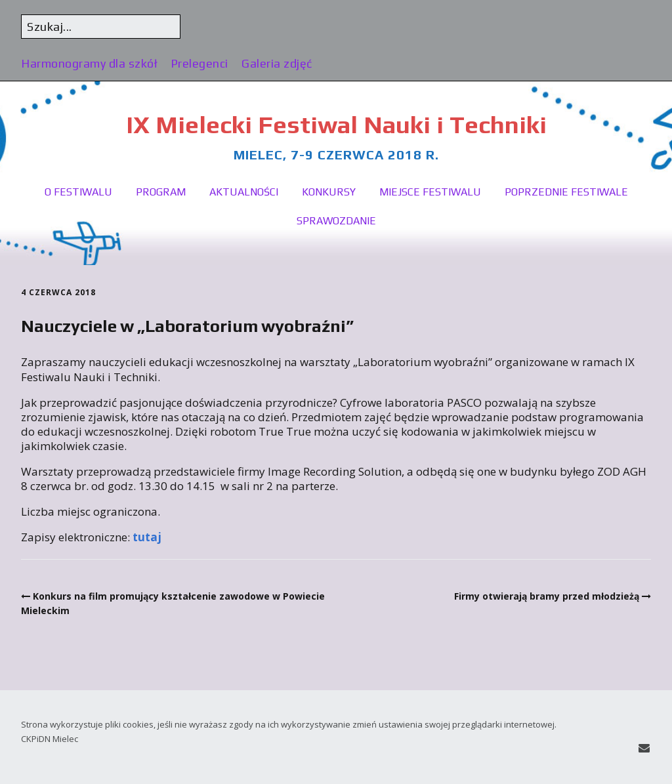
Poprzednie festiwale (566, 192)
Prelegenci (199, 63)
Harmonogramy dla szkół (89, 63)
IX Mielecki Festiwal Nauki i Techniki (336, 124)
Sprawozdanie (336, 221)
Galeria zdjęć (277, 63)
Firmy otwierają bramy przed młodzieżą (547, 596)
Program (161, 192)
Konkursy (329, 192)
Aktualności (244, 192)
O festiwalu (78, 192)
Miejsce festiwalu (430, 192)
